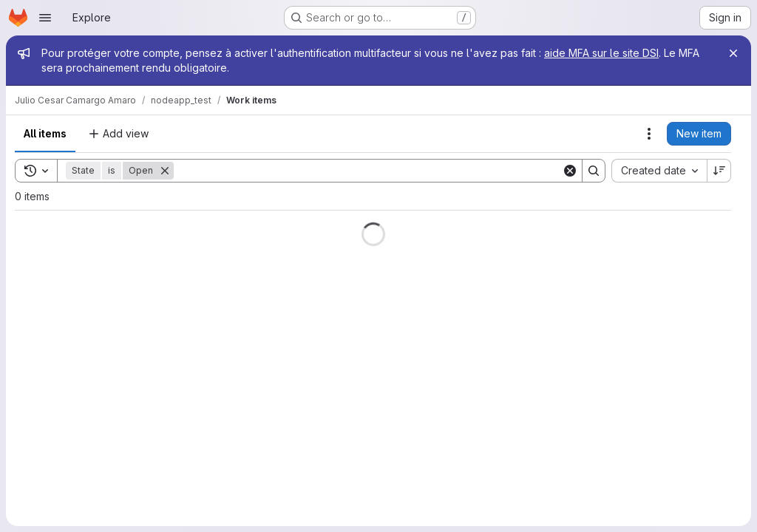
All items (45, 133)
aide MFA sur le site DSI (601, 53)
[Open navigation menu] (45, 18)
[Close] (733, 53)
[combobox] (659, 171)
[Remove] (165, 171)
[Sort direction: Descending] (719, 171)
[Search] (368, 171)
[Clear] (570, 171)
